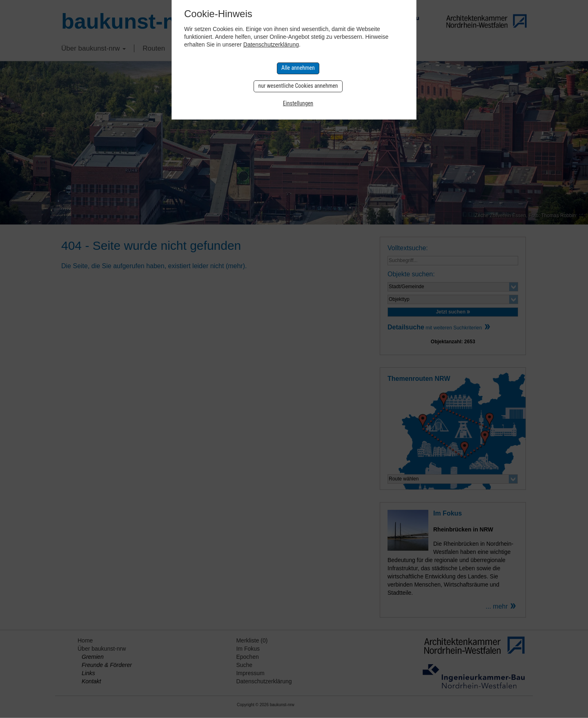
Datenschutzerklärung (271, 44)
